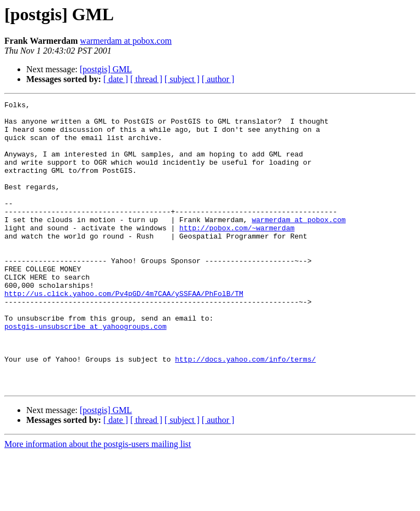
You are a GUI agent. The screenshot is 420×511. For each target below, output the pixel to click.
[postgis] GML (106, 69)
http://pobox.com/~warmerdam (237, 254)
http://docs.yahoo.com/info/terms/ (245, 411)
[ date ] (116, 79)
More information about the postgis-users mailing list (98, 501)
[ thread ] (146, 79)
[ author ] (218, 79)
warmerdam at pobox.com (126, 41)
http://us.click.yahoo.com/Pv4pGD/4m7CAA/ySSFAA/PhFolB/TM (124, 333)
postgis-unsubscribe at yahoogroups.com (85, 372)
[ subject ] (182, 79)
